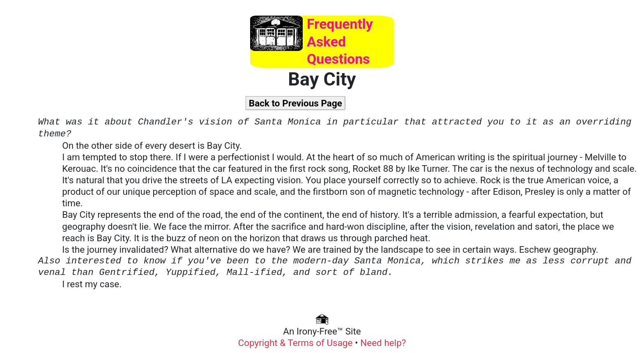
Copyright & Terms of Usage (297, 343)
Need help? (383, 343)
